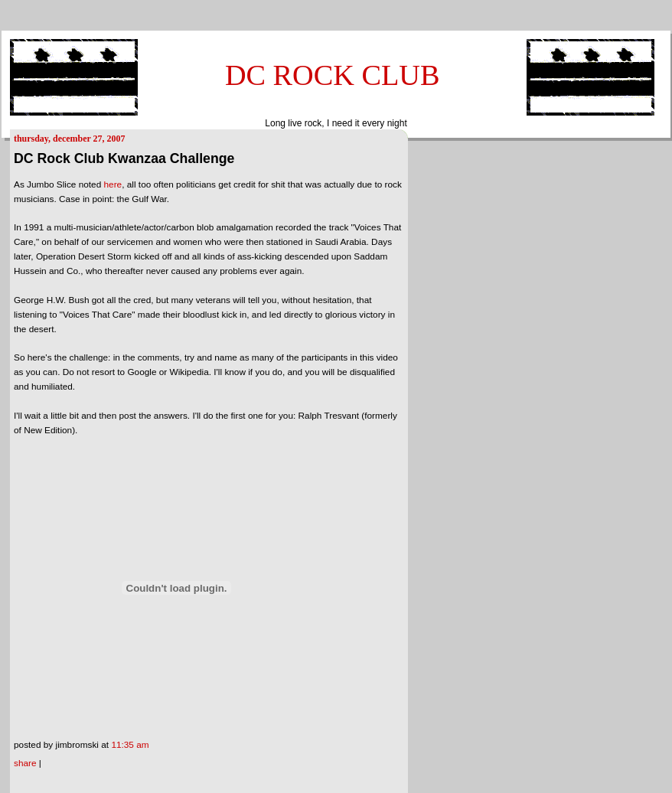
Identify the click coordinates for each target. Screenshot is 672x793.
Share (25, 763)
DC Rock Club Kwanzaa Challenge (124, 158)
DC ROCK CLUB (333, 75)
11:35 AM (130, 745)
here (113, 184)
